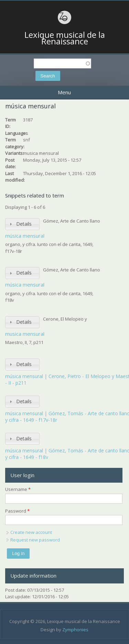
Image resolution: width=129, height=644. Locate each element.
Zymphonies (75, 630)
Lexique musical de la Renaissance (65, 38)
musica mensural (25, 334)
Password (17, 511)
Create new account (31, 532)
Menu (64, 92)
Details (24, 224)
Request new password (35, 540)
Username (18, 489)
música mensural (25, 236)
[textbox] (62, 63)
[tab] (22, 224)
